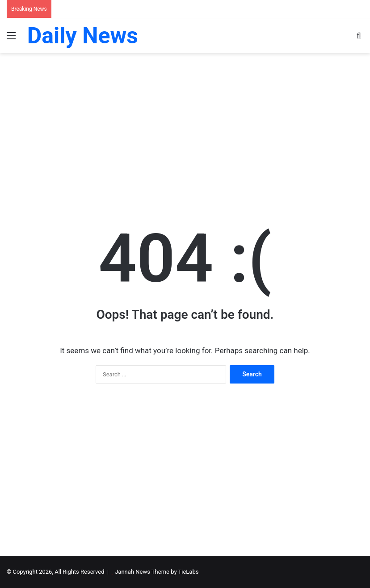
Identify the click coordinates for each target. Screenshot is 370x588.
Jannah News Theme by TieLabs (157, 572)
